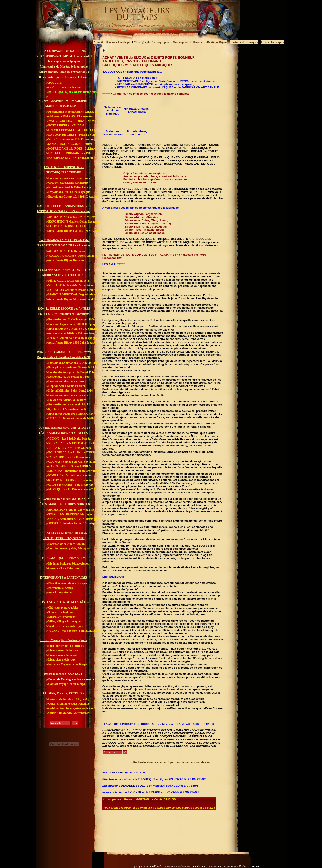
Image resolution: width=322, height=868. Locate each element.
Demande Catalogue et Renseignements (72, 679)
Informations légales (235, 867)
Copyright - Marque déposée (147, 867)
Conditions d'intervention (207, 867)
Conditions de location (178, 867)
